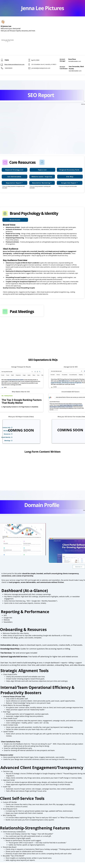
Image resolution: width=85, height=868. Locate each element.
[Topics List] (42, 170)
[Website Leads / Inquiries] (42, 177)
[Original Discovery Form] (70, 170)
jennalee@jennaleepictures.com (41, 68)
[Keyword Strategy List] (15, 170)
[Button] (79, 567)
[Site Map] (70, 177)
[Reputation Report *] (15, 183)
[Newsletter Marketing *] (42, 183)
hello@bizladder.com (75, 61)
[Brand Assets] (15, 220)
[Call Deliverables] (15, 177)
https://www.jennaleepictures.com (14, 64)
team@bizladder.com (75, 71)
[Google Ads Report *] (70, 183)
